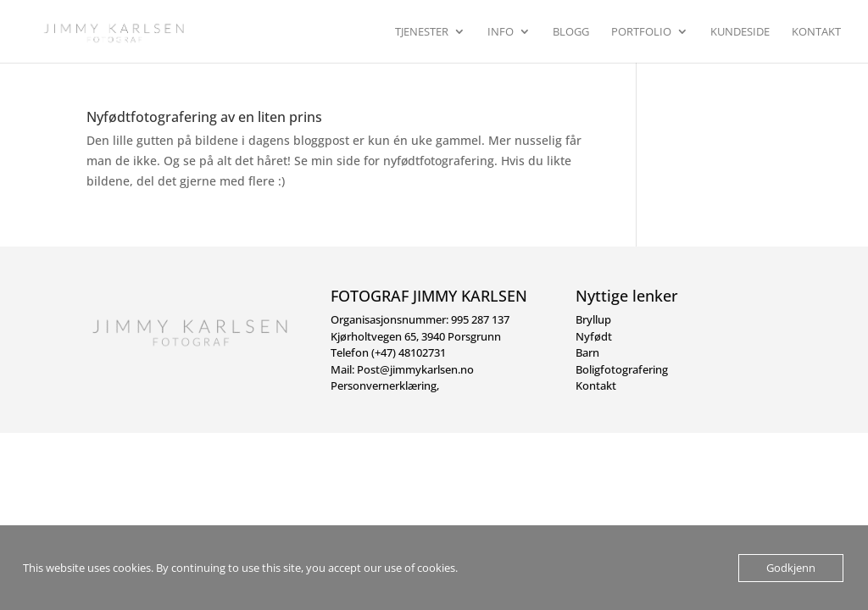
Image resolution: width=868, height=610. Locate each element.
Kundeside (740, 32)
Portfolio (641, 32)
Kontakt (816, 32)
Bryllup (593, 319)
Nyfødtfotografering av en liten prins (204, 117)
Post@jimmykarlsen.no (415, 369)
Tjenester (422, 32)
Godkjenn (791, 568)
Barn (587, 352)
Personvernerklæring (384, 385)
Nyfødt (594, 336)
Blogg (571, 32)
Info (501, 32)
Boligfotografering (622, 369)
